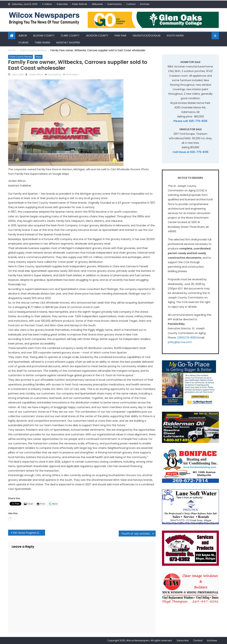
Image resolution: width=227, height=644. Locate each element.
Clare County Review (21, 57)
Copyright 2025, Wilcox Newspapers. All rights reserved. (140, 640)
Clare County (70, 36)
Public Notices (80, 4)
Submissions (115, 4)
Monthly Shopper (68, 43)
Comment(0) (54, 74)
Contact (131, 4)
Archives (145, 4)
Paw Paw (121, 36)
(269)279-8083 (187, 338)
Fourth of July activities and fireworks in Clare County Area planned (139, 534)
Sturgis (23, 43)
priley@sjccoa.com (180, 342)
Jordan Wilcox (36, 74)
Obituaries (97, 4)
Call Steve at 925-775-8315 (191, 152)
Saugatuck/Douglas (147, 36)
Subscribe (62, 4)
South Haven (175, 36)
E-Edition (47, 4)
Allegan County (44, 36)
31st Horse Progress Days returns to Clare (29, 533)
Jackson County (97, 36)
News (39, 57)
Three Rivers (42, 43)
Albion (23, 36)
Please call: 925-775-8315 (190, 121)
